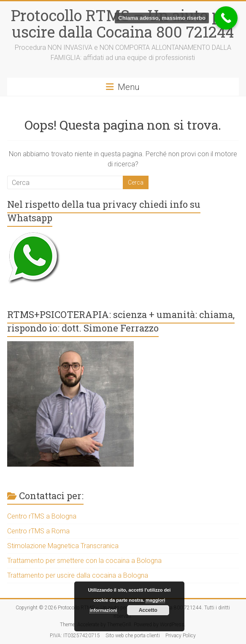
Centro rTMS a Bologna (42, 516)
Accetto (148, 610)
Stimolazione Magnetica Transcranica (63, 546)
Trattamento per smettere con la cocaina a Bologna (84, 561)
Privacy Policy (181, 636)
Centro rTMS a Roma (38, 531)
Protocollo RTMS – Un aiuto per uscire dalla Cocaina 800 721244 (123, 23)
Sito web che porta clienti (133, 636)
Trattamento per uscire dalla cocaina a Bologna (78, 575)
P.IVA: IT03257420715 (75, 636)
